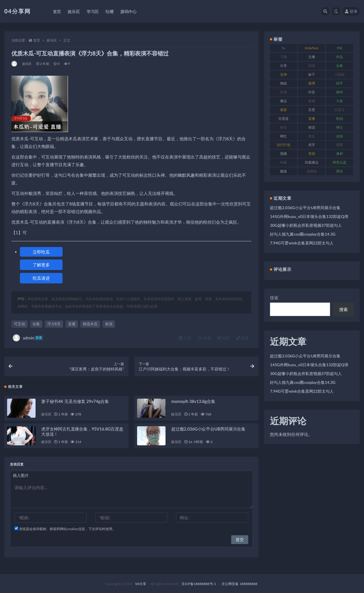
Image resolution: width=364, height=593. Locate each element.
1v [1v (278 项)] (284, 48)
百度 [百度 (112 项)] (312, 110)
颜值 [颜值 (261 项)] (284, 171)
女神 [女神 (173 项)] (284, 74)
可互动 (19, 324)
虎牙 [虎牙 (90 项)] (312, 145)
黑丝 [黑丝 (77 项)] (340, 171)
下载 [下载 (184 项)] (284, 57)
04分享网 (17, 11)
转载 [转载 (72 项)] (284, 162)
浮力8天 (54, 324)
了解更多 (41, 265)
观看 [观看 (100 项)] (340, 145)
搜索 (274, 298)
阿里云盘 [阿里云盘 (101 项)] (340, 162)
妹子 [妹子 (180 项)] (312, 74)
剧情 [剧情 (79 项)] (312, 66)
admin (28, 338)
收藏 (204, 338)
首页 (37, 40)
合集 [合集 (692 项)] (340, 66)
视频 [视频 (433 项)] (284, 154)
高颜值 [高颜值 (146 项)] (312, 171)
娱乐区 (52, 40)
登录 (351, 11)
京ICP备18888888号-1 (199, 584)
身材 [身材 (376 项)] (340, 154)
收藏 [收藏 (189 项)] (312, 101)
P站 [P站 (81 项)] (340, 48)
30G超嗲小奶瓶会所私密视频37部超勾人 (306, 225)
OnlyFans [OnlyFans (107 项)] (312, 48)
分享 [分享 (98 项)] (284, 66)
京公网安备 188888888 (239, 584)
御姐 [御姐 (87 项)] (284, 83)
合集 (36, 324)
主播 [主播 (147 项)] (312, 57)
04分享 (141, 584)
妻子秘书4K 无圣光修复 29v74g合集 (75, 401)
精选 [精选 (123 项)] (312, 127)
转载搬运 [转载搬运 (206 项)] (312, 162)
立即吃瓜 (41, 252)
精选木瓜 (90, 324)
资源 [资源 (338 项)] (312, 154)
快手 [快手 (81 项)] (340, 83)
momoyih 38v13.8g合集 (193, 401)
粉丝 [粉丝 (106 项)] (284, 127)
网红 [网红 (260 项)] (284, 136)
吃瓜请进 (41, 278)
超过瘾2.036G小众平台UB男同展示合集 (208, 429)
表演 (109, 324)
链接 (243, 338)
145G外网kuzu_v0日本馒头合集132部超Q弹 (309, 216)
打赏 (185, 338)
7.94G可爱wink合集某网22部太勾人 (302, 243)
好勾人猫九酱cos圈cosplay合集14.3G (303, 234)
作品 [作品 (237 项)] (340, 57)
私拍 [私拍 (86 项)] (340, 119)
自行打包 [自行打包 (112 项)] (284, 145)
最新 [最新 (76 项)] (284, 110)
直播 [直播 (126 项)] (312, 119)
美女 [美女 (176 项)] (312, 136)
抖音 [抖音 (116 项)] (312, 92)
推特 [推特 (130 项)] (340, 92)
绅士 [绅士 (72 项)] (340, 127)
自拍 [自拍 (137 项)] (340, 136)
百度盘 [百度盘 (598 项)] (284, 119)
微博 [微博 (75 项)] (312, 83)
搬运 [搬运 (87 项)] (284, 101)
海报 (224, 338)
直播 (72, 324)
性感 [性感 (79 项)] (284, 92)
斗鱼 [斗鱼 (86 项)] (340, 101)
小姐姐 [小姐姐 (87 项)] (340, 74)
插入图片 (21, 475)
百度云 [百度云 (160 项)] (340, 110)
